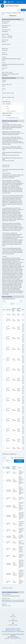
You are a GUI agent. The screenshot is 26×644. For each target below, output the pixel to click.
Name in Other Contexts (7, 72)
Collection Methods (6, 173)
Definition (4, 57)
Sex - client (8, 606)
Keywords (4, 604)
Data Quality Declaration (7, 588)
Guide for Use (5, 123)
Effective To (4, 53)
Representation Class (7, 84)
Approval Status (5, 34)
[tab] (3, 13)
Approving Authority (6, 44)
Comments (5, 257)
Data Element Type (6, 30)
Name (20, 468)
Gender (4, 606)
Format (4, 89)
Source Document (6, 599)
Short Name (5, 68)
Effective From (5, 49)
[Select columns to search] (5, 301)
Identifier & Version (6, 21)
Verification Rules (6, 165)
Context (4, 63)
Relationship (8, 310)
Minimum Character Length (8, 93)
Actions (13, 304)
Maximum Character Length (8, 97)
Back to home (13, 632)
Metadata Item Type (6, 26)
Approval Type (5, 40)
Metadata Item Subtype (19, 310)
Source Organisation (6, 594)
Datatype (4, 80)
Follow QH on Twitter (13, 641)
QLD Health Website (13, 636)
